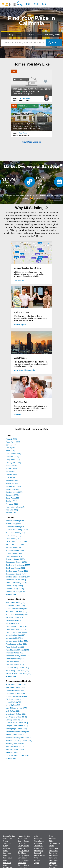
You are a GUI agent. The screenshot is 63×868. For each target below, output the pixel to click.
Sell (36, 4)
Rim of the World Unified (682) (18, 650)
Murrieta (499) (11, 469)
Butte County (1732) (14, 524)
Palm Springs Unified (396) (16, 644)
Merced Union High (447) (15, 635)
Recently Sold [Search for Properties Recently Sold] (52, 35)
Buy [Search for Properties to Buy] (11, 35)
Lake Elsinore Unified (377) (16, 708)
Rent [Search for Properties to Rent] (32, 35)
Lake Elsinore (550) (13, 454)
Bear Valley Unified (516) (15, 603)
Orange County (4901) (14, 553)
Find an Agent (20, 325)
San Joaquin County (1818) (16, 574)
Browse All (11, 513)
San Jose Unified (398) (15, 662)
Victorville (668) (12, 510)
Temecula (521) (12, 504)
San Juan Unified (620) (15, 665)
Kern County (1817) (13, 536)
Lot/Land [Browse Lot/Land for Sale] (38, 853)
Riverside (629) (12, 483)
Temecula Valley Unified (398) (17, 755)
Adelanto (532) (11, 439)
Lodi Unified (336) (13, 711)
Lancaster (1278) (12, 457)
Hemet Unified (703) (14, 620)
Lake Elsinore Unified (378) (16, 626)
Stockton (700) (11, 501)
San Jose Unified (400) (15, 746)
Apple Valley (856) (13, 442)
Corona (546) (11, 445)
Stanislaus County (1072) (16, 592)
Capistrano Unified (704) (15, 606)
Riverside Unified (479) (15, 653)
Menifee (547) (11, 466)
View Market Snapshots (24, 370)
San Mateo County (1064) (16, 580)
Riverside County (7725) (15, 559)
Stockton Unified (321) (14, 752)
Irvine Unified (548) (13, 623)
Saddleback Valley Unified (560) (18, 656)
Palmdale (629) (12, 480)
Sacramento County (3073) (16, 562)
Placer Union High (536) (15, 647)
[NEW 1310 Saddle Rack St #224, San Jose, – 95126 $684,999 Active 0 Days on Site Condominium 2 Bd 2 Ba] (32, 83)
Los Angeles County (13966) (17, 541)
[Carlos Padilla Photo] (47, 96)
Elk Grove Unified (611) (15, 699)
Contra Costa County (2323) (17, 530)
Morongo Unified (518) (14, 638)
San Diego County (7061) (16, 568)
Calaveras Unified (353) (15, 690)
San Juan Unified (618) (15, 749)
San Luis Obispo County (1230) (18, 577)
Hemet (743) (11, 448)
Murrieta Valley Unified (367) (17, 723)
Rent (44, 4)
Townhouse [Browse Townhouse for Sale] (38, 846)
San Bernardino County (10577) (18, 565)
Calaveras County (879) (15, 527)
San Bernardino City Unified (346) (19, 741)
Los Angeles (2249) (13, 463)
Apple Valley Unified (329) (16, 684)
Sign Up (17, 414)
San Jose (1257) (12, 495)
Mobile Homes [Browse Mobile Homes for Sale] (40, 856)
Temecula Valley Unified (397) (17, 668)
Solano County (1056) (14, 586)
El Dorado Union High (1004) (17, 614)
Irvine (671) (10, 451)
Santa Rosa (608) (13, 498)
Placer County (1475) (14, 556)
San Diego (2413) (13, 489)
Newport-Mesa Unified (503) (17, 641)
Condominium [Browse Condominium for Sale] (39, 848)
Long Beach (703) (13, 460)
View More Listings (31, 142)
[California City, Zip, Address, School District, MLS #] (23, 43)
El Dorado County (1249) (15, 533)
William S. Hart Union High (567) (18, 674)
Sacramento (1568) (13, 486)
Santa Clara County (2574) (16, 583)
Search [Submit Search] (54, 43)
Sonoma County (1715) (15, 589)
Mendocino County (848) (15, 544)
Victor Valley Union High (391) (17, 671)
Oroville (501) (11, 477)
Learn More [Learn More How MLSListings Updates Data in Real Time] (19, 280)
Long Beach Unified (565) (16, 629)
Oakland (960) (11, 474)
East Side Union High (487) (16, 611)
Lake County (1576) (13, 538)
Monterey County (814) (15, 550)
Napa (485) (10, 471)
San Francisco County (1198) (17, 571)
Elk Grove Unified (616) (15, 617)
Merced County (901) (14, 547)
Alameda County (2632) (15, 521)
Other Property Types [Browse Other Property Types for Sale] (37, 860)
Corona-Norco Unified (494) (16, 609)
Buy (28, 4)
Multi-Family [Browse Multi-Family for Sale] (39, 851)
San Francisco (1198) (14, 492)
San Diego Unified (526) (15, 659)
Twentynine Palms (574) (15, 507)
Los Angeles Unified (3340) (16, 632)
